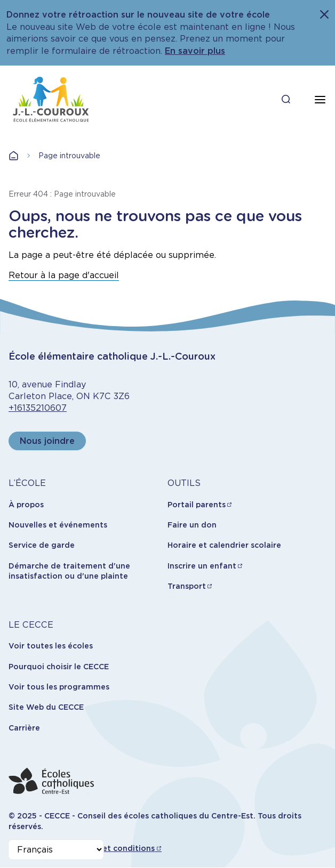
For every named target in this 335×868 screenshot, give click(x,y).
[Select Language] (56, 850)
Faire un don (192, 525)
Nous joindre (47, 441)
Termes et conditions (113, 848)
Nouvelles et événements (58, 525)
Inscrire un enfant (202, 566)
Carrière (24, 728)
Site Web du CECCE (46, 707)
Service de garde (42, 545)
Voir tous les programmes (59, 687)
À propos (26, 505)
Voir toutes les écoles (51, 646)
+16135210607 (38, 408)
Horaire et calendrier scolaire (224, 545)
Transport (187, 586)
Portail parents (197, 505)
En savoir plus (195, 51)
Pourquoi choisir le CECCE (59, 667)
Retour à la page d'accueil (64, 275)
